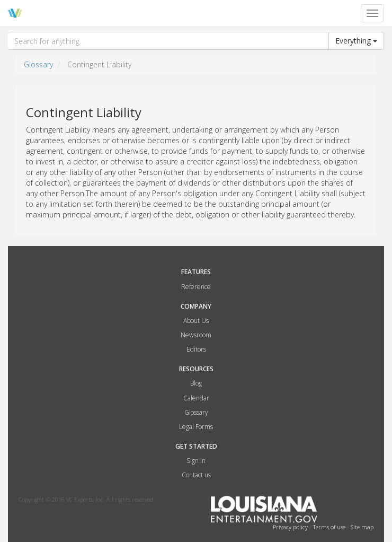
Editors (196, 349)
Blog (196, 383)
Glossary (38, 64)
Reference (196, 287)
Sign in (196, 461)
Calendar (196, 398)
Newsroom (196, 335)
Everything (356, 41)
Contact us (196, 475)
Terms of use (330, 527)
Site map (362, 527)
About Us (196, 321)
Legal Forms (196, 427)
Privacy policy (291, 527)
